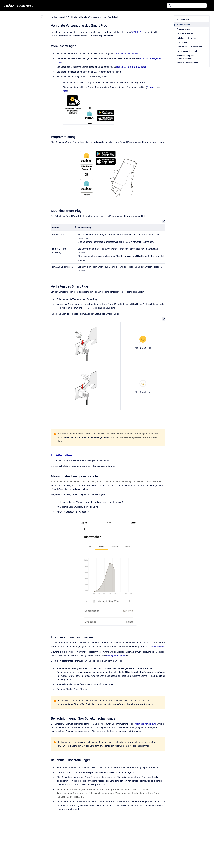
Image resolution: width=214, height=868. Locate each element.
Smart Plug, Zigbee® (110, 17)
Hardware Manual (24, 6)
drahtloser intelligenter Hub (127, 54)
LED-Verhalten (61, 455)
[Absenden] (170, 5)
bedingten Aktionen (116, 656)
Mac (65, 91)
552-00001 (136, 32)
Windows (151, 87)
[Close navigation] (42, 18)
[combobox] (187, 5)
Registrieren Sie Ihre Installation (131, 67)
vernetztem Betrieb (155, 647)
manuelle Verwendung (146, 724)
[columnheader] (64, 228)
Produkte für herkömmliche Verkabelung (84, 17)
